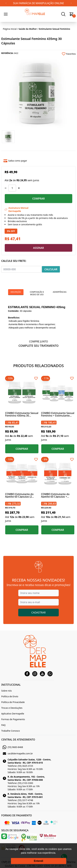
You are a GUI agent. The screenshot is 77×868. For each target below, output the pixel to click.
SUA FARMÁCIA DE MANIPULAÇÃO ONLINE (38, 3)
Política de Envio (10, 696)
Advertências (60, 292)
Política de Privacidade (13, 702)
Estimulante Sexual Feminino (54, 29)
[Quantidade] (12, 188)
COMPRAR (38, 199)
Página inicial (10, 29)
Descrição (16, 292)
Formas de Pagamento (13, 719)
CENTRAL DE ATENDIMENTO (18, 740)
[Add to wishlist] (57, 54)
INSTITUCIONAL (11, 685)
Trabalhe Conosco (11, 731)
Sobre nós (7, 691)
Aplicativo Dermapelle (13, 714)
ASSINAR (38, 248)
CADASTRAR (39, 613)
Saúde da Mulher (28, 29)
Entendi (38, 861)
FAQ (3, 725)
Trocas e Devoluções (12, 708)
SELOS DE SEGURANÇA (15, 830)
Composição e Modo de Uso (37, 293)
